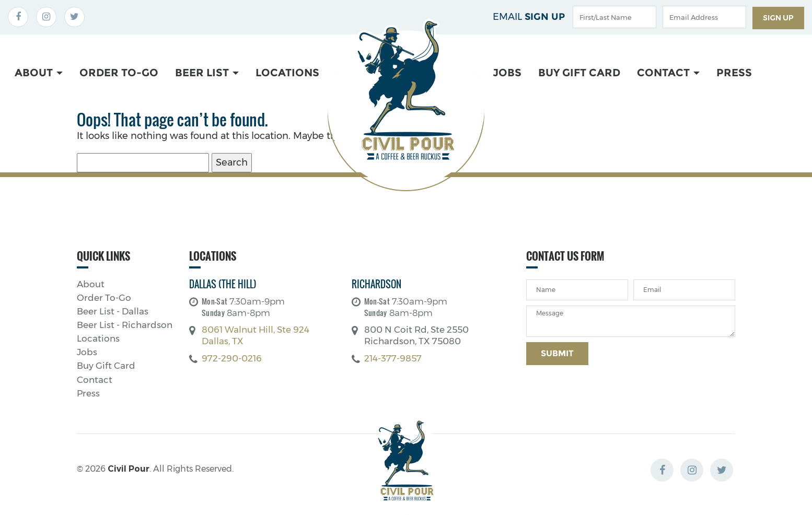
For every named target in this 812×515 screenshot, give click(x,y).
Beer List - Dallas (113, 312)
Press (734, 73)
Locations (287, 73)
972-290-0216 (232, 358)
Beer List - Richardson (125, 325)
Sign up (778, 18)
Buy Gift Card (579, 73)
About (39, 73)
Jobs (507, 73)
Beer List (207, 73)
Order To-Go (119, 73)
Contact (668, 73)
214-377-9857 (393, 358)
